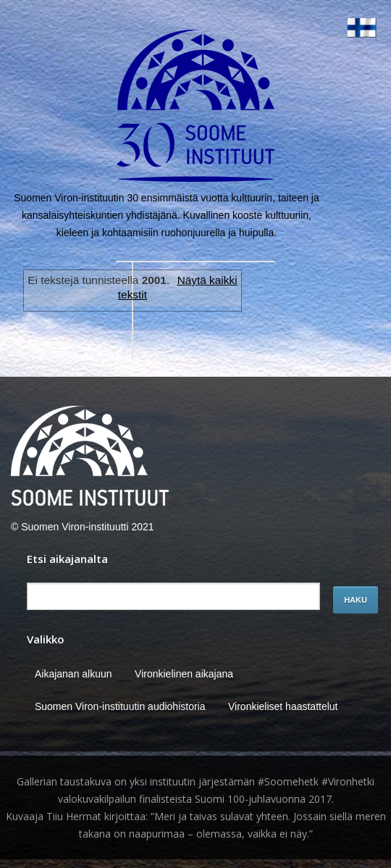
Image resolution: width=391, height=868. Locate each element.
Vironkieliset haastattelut (283, 706)
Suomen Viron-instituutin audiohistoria (120, 706)
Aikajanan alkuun (73, 674)
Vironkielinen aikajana (184, 674)
